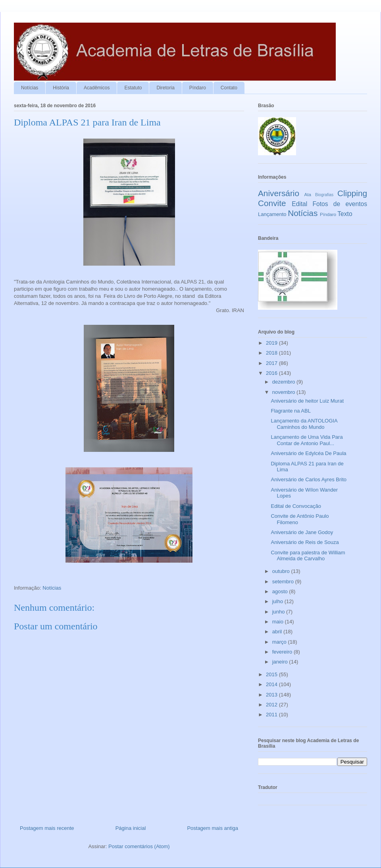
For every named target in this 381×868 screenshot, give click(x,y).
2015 (272, 674)
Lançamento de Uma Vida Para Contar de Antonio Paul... (307, 440)
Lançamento (272, 214)
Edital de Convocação (296, 506)
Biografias (324, 195)
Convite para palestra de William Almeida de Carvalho (308, 556)
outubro (282, 571)
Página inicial (131, 828)
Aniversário (279, 193)
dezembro (284, 382)
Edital (299, 204)
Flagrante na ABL (291, 411)
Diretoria (165, 88)
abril (278, 632)
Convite (272, 203)
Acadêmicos (97, 88)
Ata (308, 194)
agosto (281, 591)
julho (278, 601)
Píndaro (198, 88)
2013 (272, 695)
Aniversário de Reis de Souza (305, 542)
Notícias (30, 88)
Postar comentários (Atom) (139, 846)
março (280, 642)
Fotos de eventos (340, 204)
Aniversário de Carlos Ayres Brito (309, 479)
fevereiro (283, 652)
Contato (229, 88)
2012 (272, 705)
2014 (272, 684)
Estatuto (133, 88)
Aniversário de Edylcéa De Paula (308, 453)
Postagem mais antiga (213, 828)
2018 (272, 353)
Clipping (352, 193)
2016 (272, 373)
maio (279, 622)
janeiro (281, 662)
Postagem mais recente (47, 828)
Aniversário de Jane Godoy (302, 532)
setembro (284, 582)
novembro (284, 392)
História (61, 88)
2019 (272, 343)
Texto (345, 214)
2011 (272, 715)
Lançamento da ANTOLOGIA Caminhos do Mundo (304, 424)
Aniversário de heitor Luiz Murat (307, 401)
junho (279, 612)
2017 (272, 363)
